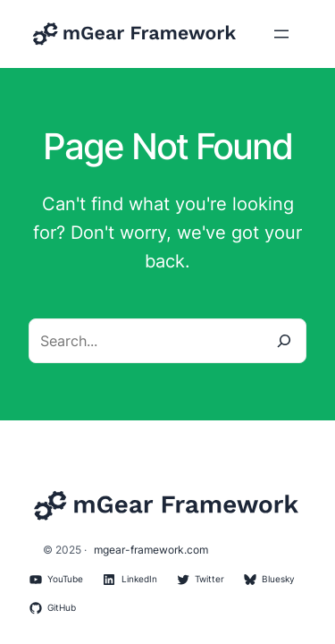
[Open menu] (281, 34)
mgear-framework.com (151, 550)
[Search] (284, 341)
